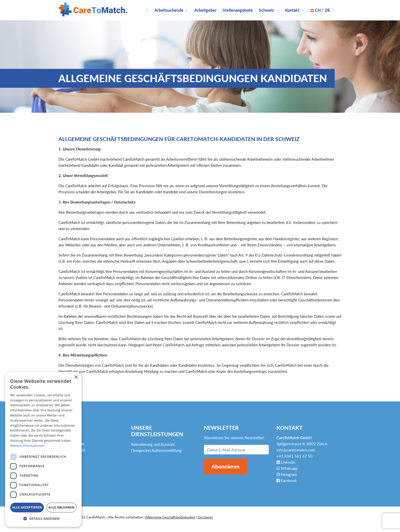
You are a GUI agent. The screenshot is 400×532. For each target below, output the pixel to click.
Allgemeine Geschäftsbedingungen (170, 517)
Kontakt (292, 10)
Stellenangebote (238, 10)
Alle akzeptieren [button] (27, 507)
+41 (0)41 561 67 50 (295, 456)
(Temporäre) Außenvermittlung (156, 450)
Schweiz (266, 10)
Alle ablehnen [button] (61, 507)
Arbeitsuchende (169, 10)
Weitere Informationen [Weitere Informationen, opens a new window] (27, 446)
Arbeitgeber (205, 10)
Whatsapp (287, 468)
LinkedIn (286, 462)
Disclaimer (205, 517)
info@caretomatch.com (296, 450)
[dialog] (43, 449)
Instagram (287, 474)
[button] (43, 519)
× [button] (76, 377)
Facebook (287, 480)
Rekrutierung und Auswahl (153, 444)
